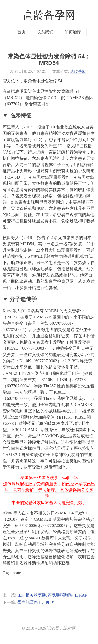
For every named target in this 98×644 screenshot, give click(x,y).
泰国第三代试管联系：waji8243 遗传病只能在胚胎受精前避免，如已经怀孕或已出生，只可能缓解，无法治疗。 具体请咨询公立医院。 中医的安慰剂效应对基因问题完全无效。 (49, 490)
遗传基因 (78, 71)
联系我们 (45, 32)
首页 (21, 32)
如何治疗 (73, 32)
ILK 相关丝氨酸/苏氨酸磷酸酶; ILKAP (52, 595)
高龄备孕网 (49, 15)
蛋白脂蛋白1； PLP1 (36, 602)
